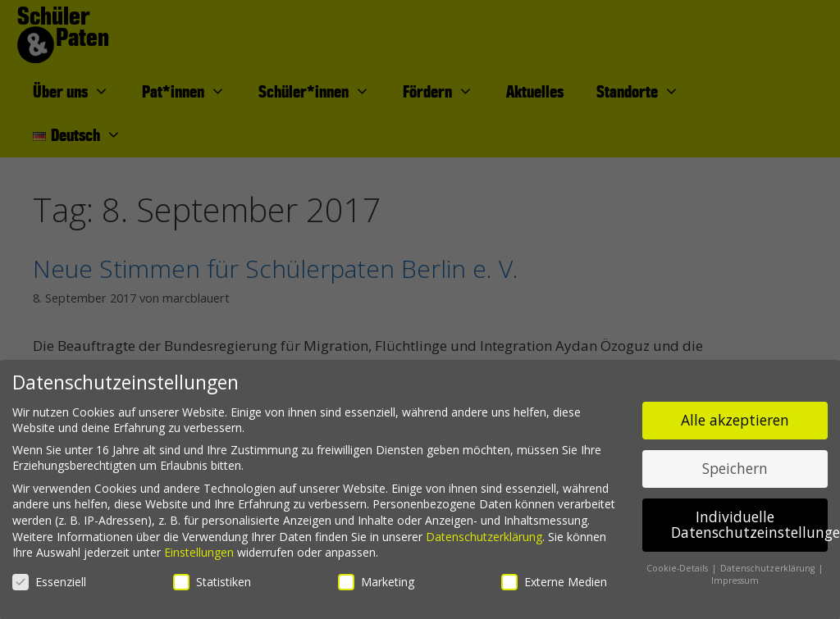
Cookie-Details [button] (678, 568)
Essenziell (49, 582)
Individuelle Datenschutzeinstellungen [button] (749, 525)
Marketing (376, 582)
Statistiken (212, 582)
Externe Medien (554, 582)
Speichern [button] (735, 468)
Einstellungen (199, 552)
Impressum (735, 580)
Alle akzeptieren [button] (735, 420)
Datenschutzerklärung (484, 537)
